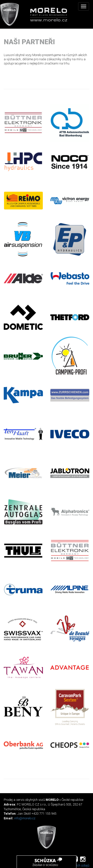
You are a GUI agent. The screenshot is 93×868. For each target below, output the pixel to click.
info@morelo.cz (25, 818)
